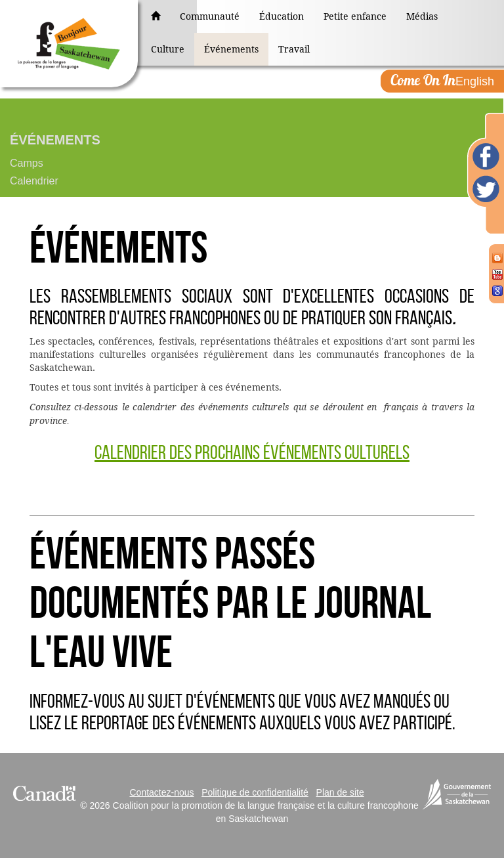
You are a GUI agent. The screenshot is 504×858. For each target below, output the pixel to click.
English (442, 80)
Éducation (282, 16)
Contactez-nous (161, 792)
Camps (27, 163)
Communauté (210, 16)
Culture (168, 49)
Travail (294, 49)
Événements (231, 49)
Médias (422, 16)
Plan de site (340, 792)
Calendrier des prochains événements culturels (252, 452)
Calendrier (34, 181)
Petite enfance (355, 16)
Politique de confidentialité (255, 792)
